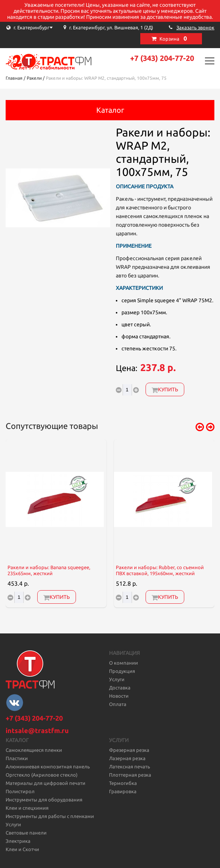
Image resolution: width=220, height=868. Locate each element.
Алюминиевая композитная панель (48, 767)
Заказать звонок (195, 27)
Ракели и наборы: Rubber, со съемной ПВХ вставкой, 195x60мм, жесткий (160, 570)
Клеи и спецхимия (27, 808)
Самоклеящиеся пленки (34, 750)
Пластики (17, 758)
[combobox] (43, 27)
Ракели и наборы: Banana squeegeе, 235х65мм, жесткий (49, 570)
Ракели (34, 78)
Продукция (122, 671)
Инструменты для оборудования (44, 800)
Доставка (120, 688)
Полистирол (20, 791)
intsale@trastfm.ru (37, 730)
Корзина (173, 38)
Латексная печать (130, 767)
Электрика (18, 841)
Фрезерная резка (129, 750)
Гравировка (123, 791)
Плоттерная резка (130, 775)
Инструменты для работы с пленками (50, 816)
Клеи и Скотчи (22, 849)
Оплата (118, 704)
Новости (119, 696)
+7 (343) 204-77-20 (162, 58)
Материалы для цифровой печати (46, 783)
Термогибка (123, 783)
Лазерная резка (127, 758)
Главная (14, 78)
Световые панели (26, 833)
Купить (165, 390)
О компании (124, 663)
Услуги (117, 679)
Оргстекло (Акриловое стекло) (42, 775)
